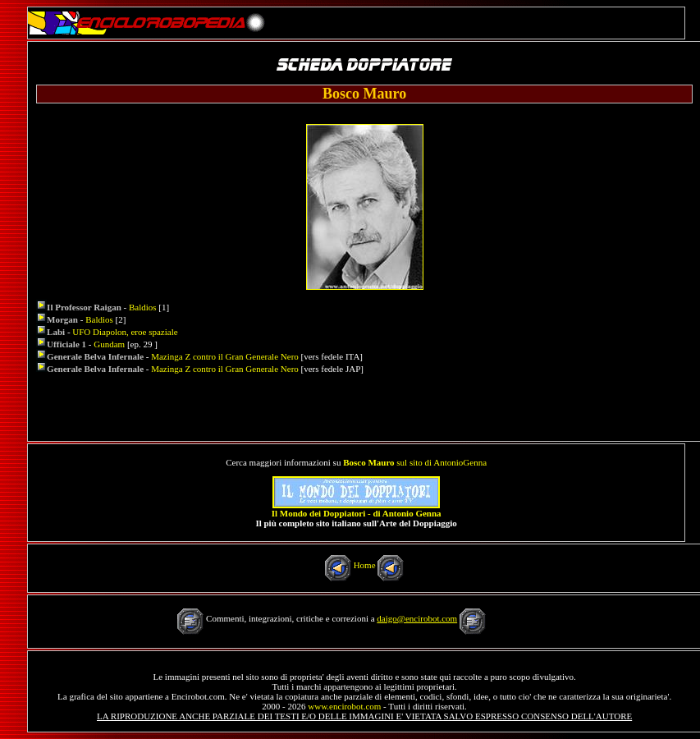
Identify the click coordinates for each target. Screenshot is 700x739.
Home (365, 565)
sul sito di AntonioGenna (415, 462)
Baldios (143, 307)
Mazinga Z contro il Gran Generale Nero (225, 356)
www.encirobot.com (344, 706)
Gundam (109, 344)
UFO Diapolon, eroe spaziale (125, 332)
